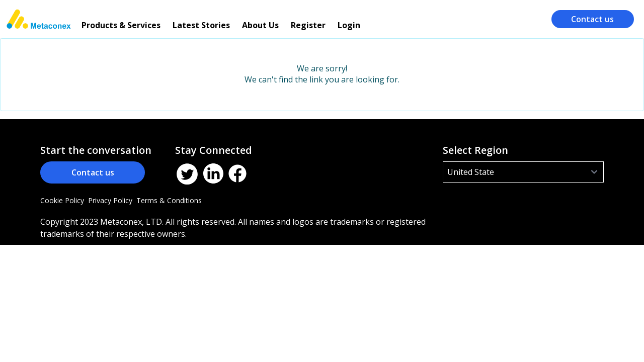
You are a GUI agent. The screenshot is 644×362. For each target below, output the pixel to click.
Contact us (592, 19)
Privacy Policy (110, 200)
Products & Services (121, 25)
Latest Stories (201, 25)
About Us (260, 25)
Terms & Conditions (169, 200)
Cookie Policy (62, 200)
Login (349, 25)
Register (308, 25)
